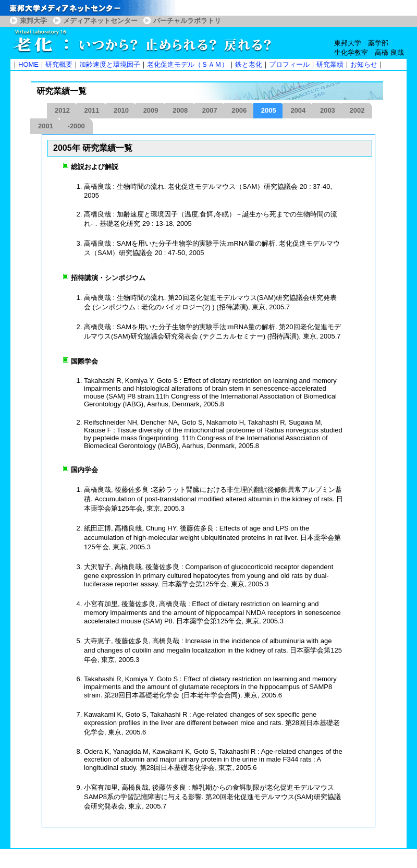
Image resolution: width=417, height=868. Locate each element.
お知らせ (364, 64)
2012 (62, 110)
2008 (180, 110)
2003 (328, 110)
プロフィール (289, 64)
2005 (269, 110)
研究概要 (59, 64)
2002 (357, 110)
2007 (210, 110)
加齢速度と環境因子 (110, 64)
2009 (151, 110)
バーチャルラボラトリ (187, 21)
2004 (298, 110)
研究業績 (330, 64)
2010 (121, 110)
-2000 (76, 126)
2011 (92, 110)
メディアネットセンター (100, 21)
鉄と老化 (249, 64)
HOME (28, 64)
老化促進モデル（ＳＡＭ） (188, 64)
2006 (239, 110)
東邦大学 (33, 21)
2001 (46, 126)
